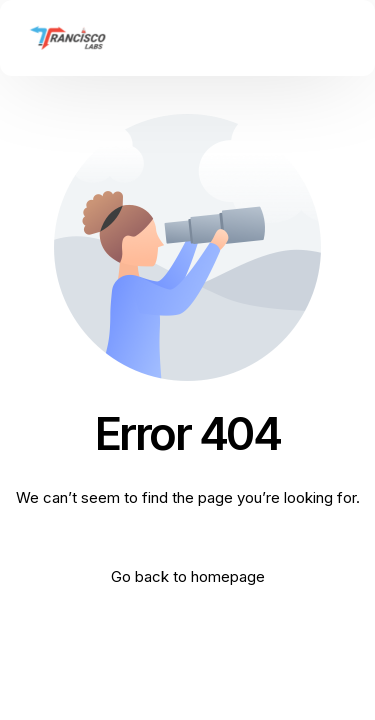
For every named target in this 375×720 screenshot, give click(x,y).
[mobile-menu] (334, 38)
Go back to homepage (188, 576)
